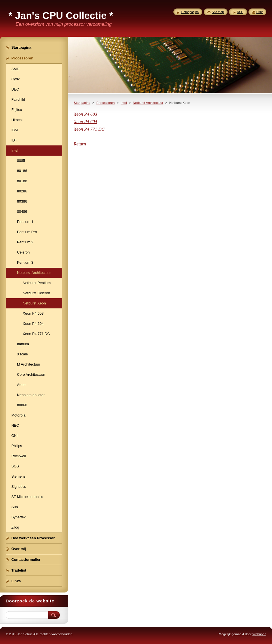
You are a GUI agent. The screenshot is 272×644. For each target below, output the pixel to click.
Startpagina (82, 103)
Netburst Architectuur (148, 103)
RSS (240, 12)
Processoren (106, 103)
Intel (124, 103)
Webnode (259, 634)
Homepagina (190, 12)
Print (260, 12)
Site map (218, 12)
